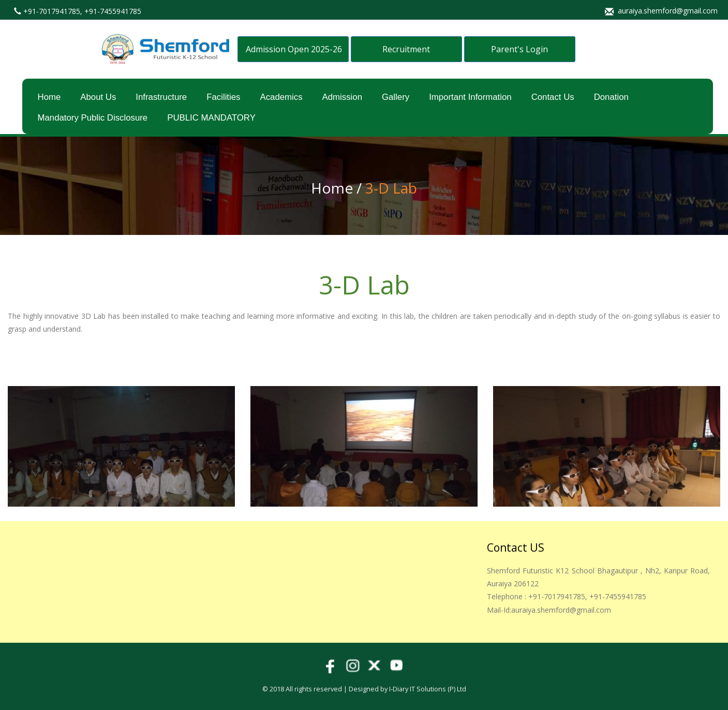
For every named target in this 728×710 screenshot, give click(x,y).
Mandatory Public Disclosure (93, 118)
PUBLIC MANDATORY (211, 118)
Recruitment (406, 49)
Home (49, 97)
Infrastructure (161, 97)
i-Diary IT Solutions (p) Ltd (428, 689)
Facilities (223, 97)
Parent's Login (519, 49)
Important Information (470, 97)
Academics (281, 97)
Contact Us (553, 97)
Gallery (396, 97)
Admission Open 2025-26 (294, 49)
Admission (342, 97)
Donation (611, 97)
